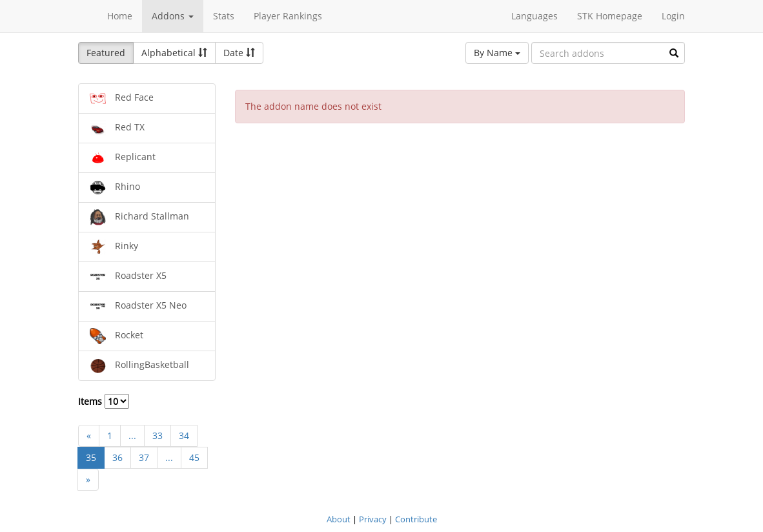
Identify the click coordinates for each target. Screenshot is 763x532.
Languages (534, 16)
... (132, 435)
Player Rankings (288, 16)
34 (184, 435)
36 (117, 457)
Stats (224, 16)
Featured (106, 53)
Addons (173, 16)
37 (144, 457)
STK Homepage (610, 16)
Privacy (373, 519)
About (339, 519)
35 (91, 457)
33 (158, 435)
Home (120, 16)
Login (673, 16)
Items (104, 401)
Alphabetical (174, 53)
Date (239, 53)
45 (194, 457)
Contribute (416, 519)
